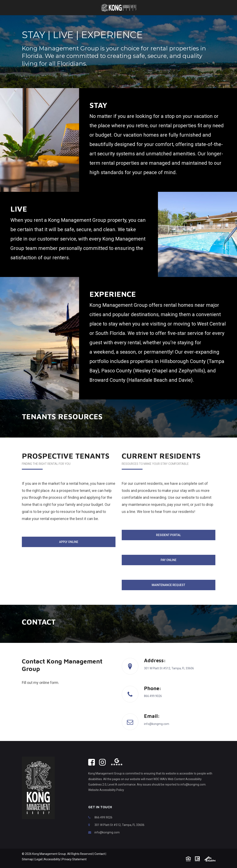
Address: (155, 667)
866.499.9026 (103, 824)
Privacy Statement (74, 866)
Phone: (153, 695)
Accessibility (52, 866)
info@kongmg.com (107, 839)
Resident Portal (168, 541)
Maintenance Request (168, 591)
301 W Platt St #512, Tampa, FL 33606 (119, 831)
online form (49, 689)
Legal (38, 866)
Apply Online (69, 548)
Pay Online (169, 566)
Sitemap (27, 866)
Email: (152, 722)
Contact (100, 860)
